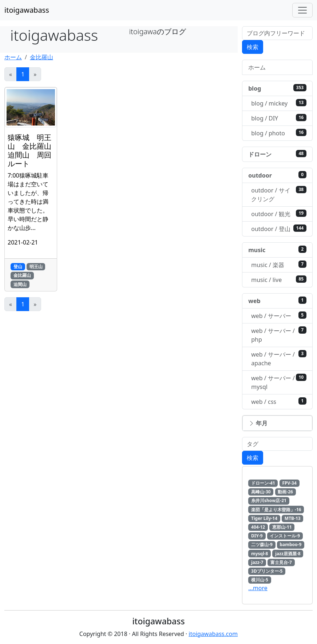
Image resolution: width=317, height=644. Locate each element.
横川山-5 (260, 580)
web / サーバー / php (279, 335)
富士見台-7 (281, 562)
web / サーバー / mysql (279, 382)
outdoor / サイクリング (279, 194)
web (277, 301)
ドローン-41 (263, 483)
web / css (279, 401)
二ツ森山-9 (262, 544)
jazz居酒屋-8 (288, 554)
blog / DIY (279, 118)
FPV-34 (289, 483)
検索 (253, 47)
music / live (279, 280)
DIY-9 (257, 536)
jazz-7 (257, 562)
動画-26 (285, 492)
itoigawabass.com (213, 634)
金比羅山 (41, 57)
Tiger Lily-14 (264, 518)
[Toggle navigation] (302, 10)
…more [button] (258, 588)
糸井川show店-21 (269, 500)
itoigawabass (27, 10)
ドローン (277, 154)
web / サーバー (279, 316)
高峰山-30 (261, 492)
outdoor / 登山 (279, 229)
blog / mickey (279, 103)
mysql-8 (259, 554)
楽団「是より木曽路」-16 (276, 510)
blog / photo (279, 133)
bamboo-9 (291, 544)
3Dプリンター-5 (267, 571)
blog (277, 88)
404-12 (258, 527)
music (277, 250)
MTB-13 (293, 518)
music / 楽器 (279, 265)
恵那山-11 (282, 527)
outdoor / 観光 (279, 214)
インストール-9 (285, 536)
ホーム (13, 57)
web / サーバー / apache (279, 359)
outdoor (277, 175)
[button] (277, 423)
